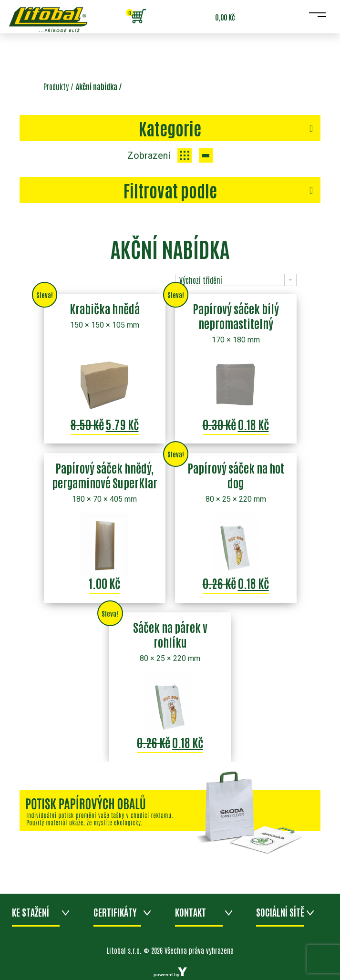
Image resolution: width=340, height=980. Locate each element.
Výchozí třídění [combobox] (201, 280)
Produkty (56, 86)
